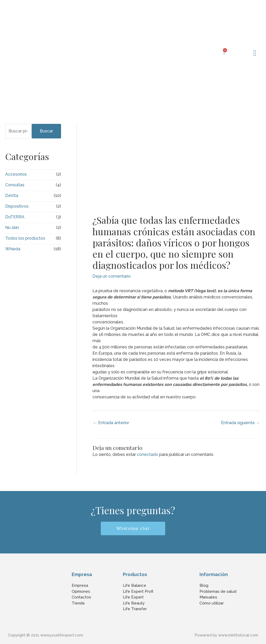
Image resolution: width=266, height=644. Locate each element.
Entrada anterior (111, 423)
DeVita (12, 196)
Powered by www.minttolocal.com (226, 635)
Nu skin (12, 228)
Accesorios (16, 174)
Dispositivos (17, 206)
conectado (148, 454)
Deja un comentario (112, 276)
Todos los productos (25, 238)
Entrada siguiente (241, 423)
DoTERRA (15, 217)
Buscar (46, 131)
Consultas (15, 185)
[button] (255, 53)
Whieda (13, 249)
